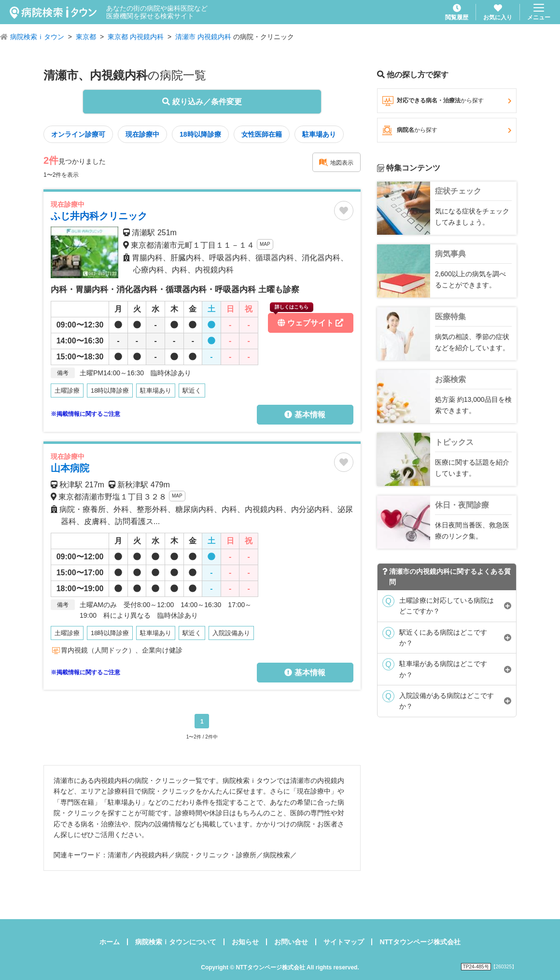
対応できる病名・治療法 (447, 101)
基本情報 (305, 415)
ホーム (110, 942)
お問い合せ (291, 942)
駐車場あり (319, 134)
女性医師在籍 (262, 134)
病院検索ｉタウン (37, 37)
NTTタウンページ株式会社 (420, 942)
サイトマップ (344, 942)
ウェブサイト (307, 320)
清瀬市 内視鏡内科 (203, 37)
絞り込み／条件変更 (202, 102)
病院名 (447, 130)
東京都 (86, 37)
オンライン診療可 (78, 134)
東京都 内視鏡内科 (136, 37)
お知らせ (245, 942)
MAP (265, 244)
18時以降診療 (200, 134)
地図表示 (336, 162)
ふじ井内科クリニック (99, 216)
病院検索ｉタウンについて (176, 942)
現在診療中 (142, 134)
